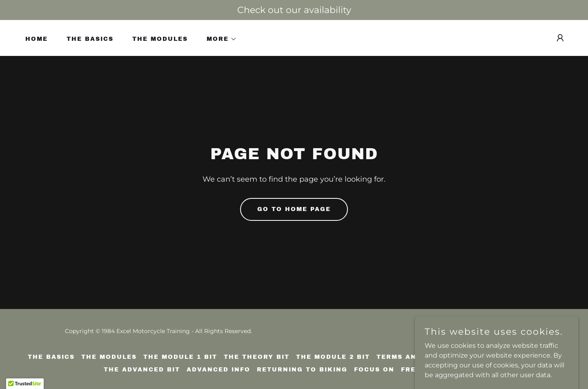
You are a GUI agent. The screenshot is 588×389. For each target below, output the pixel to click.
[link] (538, 336)
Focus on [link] (374, 370)
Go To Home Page (294, 209)
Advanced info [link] (218, 370)
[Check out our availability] (294, 10)
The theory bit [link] (257, 357)
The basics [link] (90, 39)
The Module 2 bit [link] (333, 357)
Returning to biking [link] (302, 370)
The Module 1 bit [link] (180, 357)
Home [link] (37, 39)
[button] (219, 39)
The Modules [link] (160, 39)
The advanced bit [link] (142, 370)
